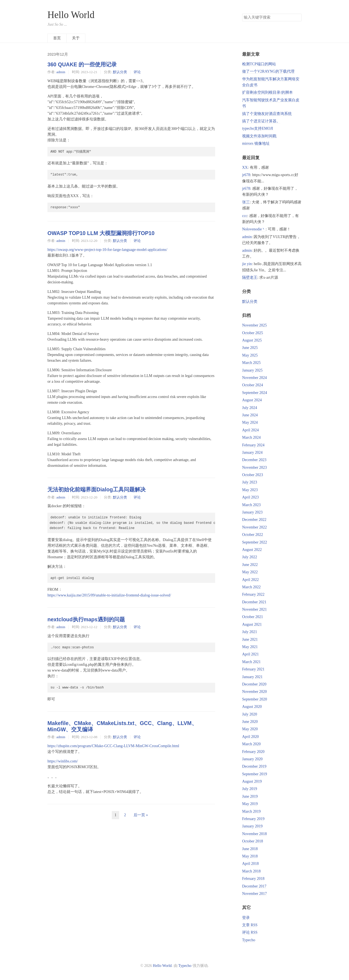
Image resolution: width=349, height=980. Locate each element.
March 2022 (251, 587)
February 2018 (253, 879)
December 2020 (254, 684)
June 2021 (250, 639)
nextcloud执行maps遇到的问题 (86, 619)
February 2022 (253, 594)
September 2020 (255, 699)
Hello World (71, 15)
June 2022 (250, 565)
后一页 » (141, 815)
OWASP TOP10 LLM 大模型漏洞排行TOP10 (101, 233)
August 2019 (252, 781)
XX (245, 167)
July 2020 (250, 714)
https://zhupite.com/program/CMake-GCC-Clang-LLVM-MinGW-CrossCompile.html (113, 746)
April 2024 (250, 430)
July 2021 (250, 632)
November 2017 (255, 894)
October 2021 (253, 617)
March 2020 (251, 744)
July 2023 (250, 482)
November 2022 (255, 527)
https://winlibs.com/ (63, 761)
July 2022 (250, 557)
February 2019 (253, 819)
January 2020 (252, 759)
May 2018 (250, 856)
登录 (246, 918)
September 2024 (255, 393)
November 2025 (255, 325)
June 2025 (250, 348)
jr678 (246, 175)
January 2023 (252, 512)
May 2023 (250, 490)
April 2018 (250, 864)
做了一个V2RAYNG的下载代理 (268, 71)
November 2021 (255, 609)
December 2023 (254, 460)
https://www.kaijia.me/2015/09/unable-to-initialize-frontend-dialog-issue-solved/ (109, 595)
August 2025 (252, 340)
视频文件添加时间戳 (259, 136)
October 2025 (253, 333)
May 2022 (250, 572)
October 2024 (253, 385)
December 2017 (254, 886)
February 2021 (253, 669)
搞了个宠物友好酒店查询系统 (267, 114)
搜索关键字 (242, 14)
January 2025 (252, 370)
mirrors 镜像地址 (256, 143)
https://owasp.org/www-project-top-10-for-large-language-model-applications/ (107, 250)
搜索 (297, 17)
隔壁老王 (250, 277)
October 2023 (253, 475)
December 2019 (254, 766)
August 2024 (252, 400)
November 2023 (255, 467)
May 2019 (250, 804)
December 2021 (254, 602)
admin (61, 72)
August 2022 (252, 550)
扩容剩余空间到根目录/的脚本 (267, 92)
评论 (137, 72)
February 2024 (253, 445)
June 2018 (250, 849)
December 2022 (254, 520)
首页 (57, 38)
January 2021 (252, 677)
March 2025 (251, 363)
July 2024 (250, 408)
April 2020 (250, 737)
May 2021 (250, 647)
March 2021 (251, 662)
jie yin (247, 264)
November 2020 (255, 692)
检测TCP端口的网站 (259, 64)
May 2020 (250, 729)
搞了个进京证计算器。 (261, 121)
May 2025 (250, 355)
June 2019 (250, 796)
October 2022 (253, 535)
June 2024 (250, 415)
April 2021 (250, 654)
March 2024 (251, 437)
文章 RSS (250, 925)
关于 (76, 38)
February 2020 (253, 752)
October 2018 (253, 841)
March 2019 (251, 811)
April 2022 (250, 580)
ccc (245, 216)
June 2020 (250, 722)
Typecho (249, 940)
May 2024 (250, 422)
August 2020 (252, 707)
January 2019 (252, 826)
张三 (246, 202)
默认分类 (120, 72)
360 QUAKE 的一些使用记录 (82, 64)
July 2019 (250, 789)
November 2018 (255, 834)
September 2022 (255, 542)
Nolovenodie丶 (254, 229)
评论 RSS (250, 932)
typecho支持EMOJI (258, 128)
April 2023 (250, 497)
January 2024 (252, 452)
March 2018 (251, 871)
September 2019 (255, 774)
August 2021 (252, 624)
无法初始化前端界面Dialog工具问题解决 (97, 489)
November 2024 (255, 378)
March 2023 (251, 505)
